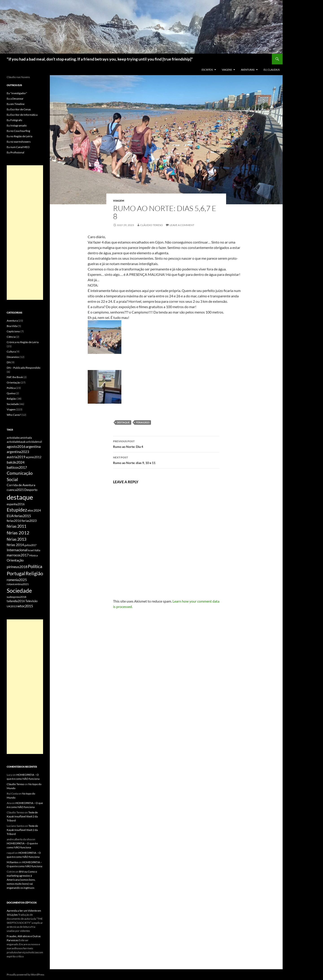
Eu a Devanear (15, 99)
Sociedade (13, 404)
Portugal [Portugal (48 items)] (16, 573)
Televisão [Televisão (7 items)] (31, 601)
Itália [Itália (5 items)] (37, 550)
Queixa (11, 393)
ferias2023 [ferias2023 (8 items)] (29, 521)
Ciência (11, 337)
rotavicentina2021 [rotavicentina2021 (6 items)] (18, 584)
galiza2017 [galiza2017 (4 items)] (30, 545)
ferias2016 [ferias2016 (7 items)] (14, 521)
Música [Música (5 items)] (33, 555)
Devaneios (13, 357)
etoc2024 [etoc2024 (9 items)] (34, 510)
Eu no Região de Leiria (20, 136)
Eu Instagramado (17, 125)
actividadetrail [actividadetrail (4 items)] (34, 442)
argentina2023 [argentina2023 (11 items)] (18, 452)
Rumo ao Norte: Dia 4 (166, 444)
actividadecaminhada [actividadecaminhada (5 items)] (19, 438)
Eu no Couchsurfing (18, 131)
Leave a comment (182, 225)
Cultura (11, 352)
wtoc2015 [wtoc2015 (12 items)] (25, 606)
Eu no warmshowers (19, 142)
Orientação (13, 382)
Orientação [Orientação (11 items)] (15, 560)
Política (11, 388)
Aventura (12, 321)
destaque (123, 422)
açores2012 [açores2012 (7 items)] (34, 457)
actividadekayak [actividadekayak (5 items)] (16, 442)
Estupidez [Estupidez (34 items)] (17, 510)
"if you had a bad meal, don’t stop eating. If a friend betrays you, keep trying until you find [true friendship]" (100, 59)
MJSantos (12, 862)
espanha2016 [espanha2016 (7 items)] (16, 504)
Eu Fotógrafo (14, 120)
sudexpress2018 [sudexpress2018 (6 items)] (16, 597)
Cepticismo (13, 331)
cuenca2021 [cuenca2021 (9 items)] (15, 490)
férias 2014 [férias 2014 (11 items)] (15, 545)
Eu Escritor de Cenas (19, 109)
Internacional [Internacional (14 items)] (17, 550)
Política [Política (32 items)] (35, 566)
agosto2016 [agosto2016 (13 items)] (16, 446)
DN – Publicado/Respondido (24, 368)
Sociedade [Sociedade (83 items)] (19, 590)
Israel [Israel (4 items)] (31, 550)
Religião (11, 399)
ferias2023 (143, 422)
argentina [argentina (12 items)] (33, 446)
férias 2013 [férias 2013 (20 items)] (16, 539)
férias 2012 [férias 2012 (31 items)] (18, 533)
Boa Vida (12, 326)
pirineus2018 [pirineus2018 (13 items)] (17, 567)
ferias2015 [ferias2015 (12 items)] (23, 516)
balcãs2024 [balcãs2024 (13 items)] (16, 462)
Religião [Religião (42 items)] (34, 573)
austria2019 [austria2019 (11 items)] (16, 457)
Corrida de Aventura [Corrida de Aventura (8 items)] (21, 485)
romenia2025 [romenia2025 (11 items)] (17, 580)
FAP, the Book (15, 377)
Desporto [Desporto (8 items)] (31, 490)
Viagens (227, 70)
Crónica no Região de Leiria (23, 342)
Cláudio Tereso (152, 225)
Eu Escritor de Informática (22, 115)
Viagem (119, 201)
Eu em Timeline (16, 104)
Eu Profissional (15, 152)
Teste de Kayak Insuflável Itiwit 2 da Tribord (22, 816)
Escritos (207, 70)
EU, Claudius (272, 70)
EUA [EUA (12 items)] (10, 516)
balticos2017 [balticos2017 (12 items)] (17, 467)
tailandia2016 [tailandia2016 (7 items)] (16, 601)
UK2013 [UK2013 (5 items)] (12, 606)
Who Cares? (14, 415)
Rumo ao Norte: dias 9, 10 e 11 (166, 460)
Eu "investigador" (17, 93)
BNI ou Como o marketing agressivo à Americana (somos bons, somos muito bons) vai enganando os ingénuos (22, 880)
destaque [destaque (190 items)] (20, 497)
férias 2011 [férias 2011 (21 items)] (16, 526)
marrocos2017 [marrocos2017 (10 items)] (18, 555)
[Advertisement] (25, 233)
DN (9, 362)
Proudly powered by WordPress (25, 975)
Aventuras (248, 70)
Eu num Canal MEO (18, 147)
